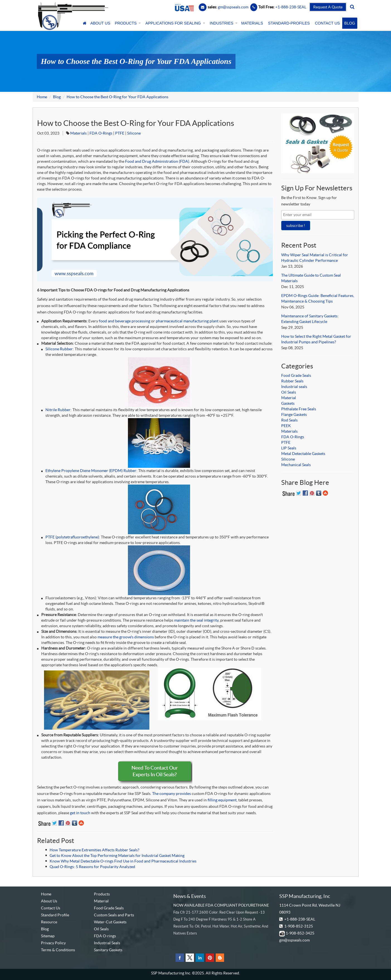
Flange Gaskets (294, 414)
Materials (78, 133)
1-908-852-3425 (300, 933)
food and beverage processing (125, 321)
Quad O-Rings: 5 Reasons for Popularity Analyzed (92, 867)
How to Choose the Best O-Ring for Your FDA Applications (117, 97)
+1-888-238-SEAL (300, 919)
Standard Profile (55, 915)
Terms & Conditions (58, 950)
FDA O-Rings (101, 133)
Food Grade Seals (296, 375)
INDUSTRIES (223, 23)
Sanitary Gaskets (108, 950)
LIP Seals (289, 448)
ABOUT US (100, 23)
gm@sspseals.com (294, 940)
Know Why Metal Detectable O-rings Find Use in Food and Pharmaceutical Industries (123, 861)
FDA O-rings (105, 936)
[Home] (84, 23)
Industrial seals (294, 387)
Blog (57, 97)
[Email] (203, 7)
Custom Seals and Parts (114, 915)
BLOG (350, 23)
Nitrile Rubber (58, 410)
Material (289, 398)
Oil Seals (289, 392)
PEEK (286, 426)
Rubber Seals (292, 381)
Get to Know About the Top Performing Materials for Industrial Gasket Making (117, 856)
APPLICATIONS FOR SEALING (175, 23)
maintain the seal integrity (196, 620)
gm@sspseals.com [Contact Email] (233, 7)
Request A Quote (328, 7)
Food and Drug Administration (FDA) (157, 161)
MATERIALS (252, 23)
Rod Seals (289, 420)
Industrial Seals (107, 943)
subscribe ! (296, 226)
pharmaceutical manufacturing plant (187, 321)
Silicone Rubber (59, 349)
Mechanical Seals (296, 465)
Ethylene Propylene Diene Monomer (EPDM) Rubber (91, 471)
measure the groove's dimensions (126, 637)
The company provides (172, 794)
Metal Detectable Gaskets (303, 454)
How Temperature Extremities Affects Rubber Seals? (94, 850)
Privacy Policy (53, 943)
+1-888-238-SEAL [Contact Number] (290, 7)
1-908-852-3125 (299, 926)
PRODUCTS (127, 23)
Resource (49, 922)
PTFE (120, 133)
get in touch (80, 813)
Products (102, 894)
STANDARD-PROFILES (289, 23)
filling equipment (222, 800)
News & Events (190, 896)
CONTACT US (327, 23)
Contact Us (51, 908)
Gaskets (288, 403)
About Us (49, 901)
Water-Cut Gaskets (110, 922)
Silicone (134, 133)
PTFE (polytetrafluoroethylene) (72, 537)
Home (42, 97)
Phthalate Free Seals (299, 409)
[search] (352, 7)
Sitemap (48, 936)
